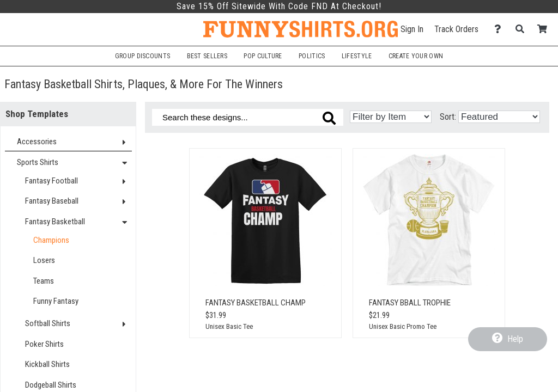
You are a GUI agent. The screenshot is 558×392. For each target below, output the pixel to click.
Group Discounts (142, 56)
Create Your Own (416, 56)
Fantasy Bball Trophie (410, 303)
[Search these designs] (248, 117)
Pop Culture (263, 56)
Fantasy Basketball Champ (256, 303)
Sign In (412, 29)
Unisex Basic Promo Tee (403, 326)
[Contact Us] (501, 29)
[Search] (523, 29)
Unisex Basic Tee (229, 326)
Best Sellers (207, 56)
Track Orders (456, 29)
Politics (312, 56)
